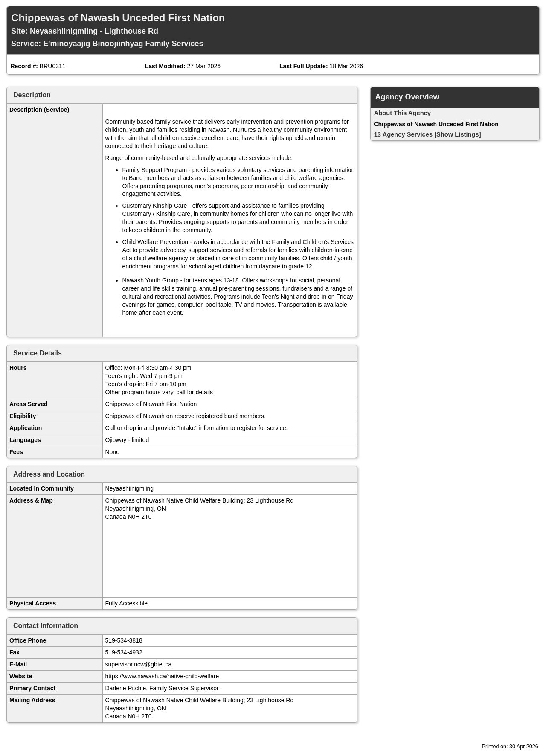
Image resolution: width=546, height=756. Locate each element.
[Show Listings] (457, 134)
